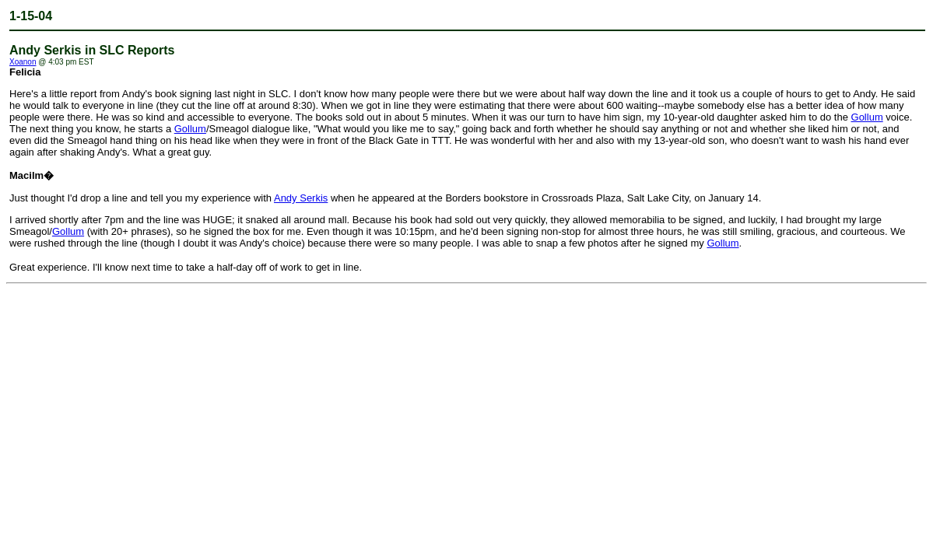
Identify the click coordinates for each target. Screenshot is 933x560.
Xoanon (23, 62)
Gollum (867, 117)
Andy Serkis (301, 198)
